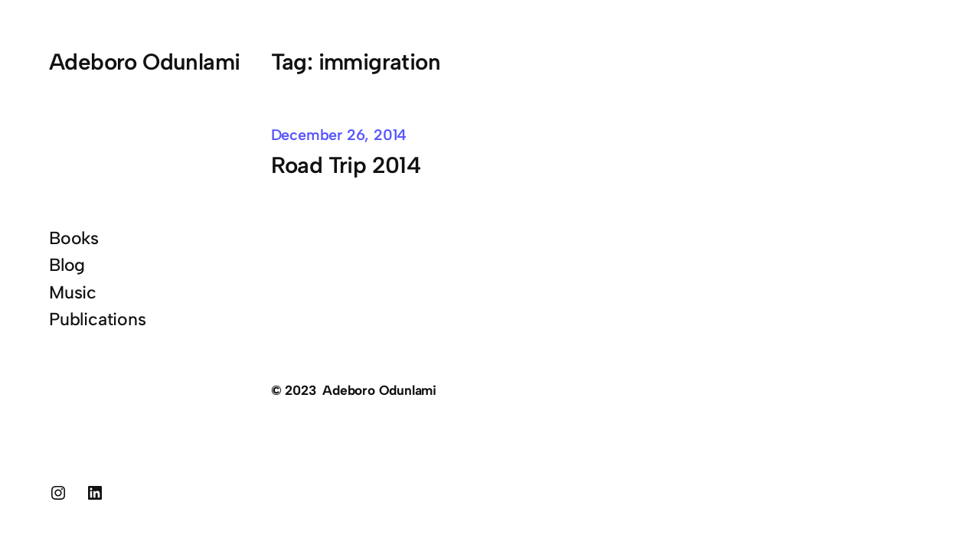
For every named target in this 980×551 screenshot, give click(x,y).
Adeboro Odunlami (145, 62)
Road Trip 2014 (346, 165)
